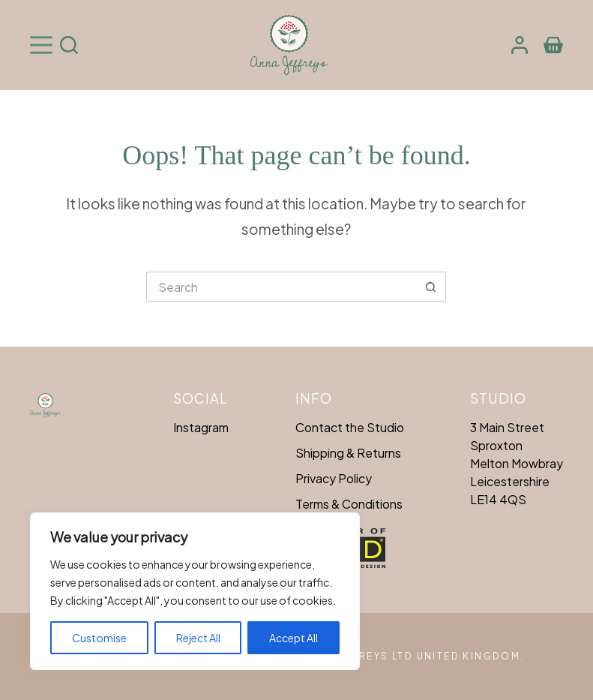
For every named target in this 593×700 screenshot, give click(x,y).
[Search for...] (281, 287)
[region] (195, 591)
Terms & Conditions (349, 504)
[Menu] (41, 45)
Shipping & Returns (348, 453)
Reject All (198, 638)
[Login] (520, 45)
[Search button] (431, 287)
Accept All (294, 638)
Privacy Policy (334, 478)
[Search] (69, 45)
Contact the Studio (350, 427)
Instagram (201, 427)
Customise (99, 638)
